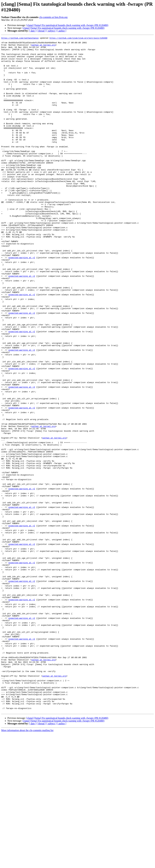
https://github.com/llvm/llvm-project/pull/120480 (78, 38)
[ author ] (62, 31)
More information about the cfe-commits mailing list (27, 865)
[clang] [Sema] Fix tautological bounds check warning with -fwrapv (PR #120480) (67, 25)
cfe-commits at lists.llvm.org (53, 17)
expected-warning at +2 (22, 302)
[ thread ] (41, 31)
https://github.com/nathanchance (20, 38)
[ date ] (33, 31)
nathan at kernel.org (43, 47)
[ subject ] (51, 31)
